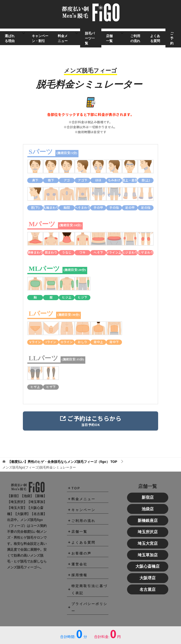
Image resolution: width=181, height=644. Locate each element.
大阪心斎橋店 (148, 566)
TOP (62, 462)
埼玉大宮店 (148, 544)
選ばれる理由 (10, 38)
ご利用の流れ (135, 38)
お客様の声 (81, 553)
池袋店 (148, 509)
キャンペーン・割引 (40, 38)
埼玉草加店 (148, 555)
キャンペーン (83, 510)
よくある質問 (155, 38)
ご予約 (172, 38)
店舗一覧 (109, 38)
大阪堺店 (148, 578)
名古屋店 (148, 590)
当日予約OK (90, 420)
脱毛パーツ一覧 (90, 38)
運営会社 (79, 564)
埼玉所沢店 (148, 532)
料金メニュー (63, 38)
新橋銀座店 (148, 521)
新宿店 (148, 497)
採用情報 (79, 575)
